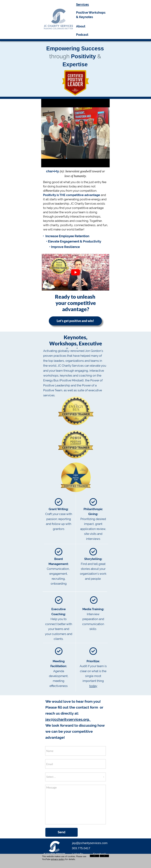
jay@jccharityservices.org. (68, 719)
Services (82, 4)
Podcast (82, 35)
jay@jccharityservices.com (90, 843)
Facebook (100, 854)
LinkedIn (78, 854)
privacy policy (58, 859)
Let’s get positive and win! (75, 321)
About (81, 26)
